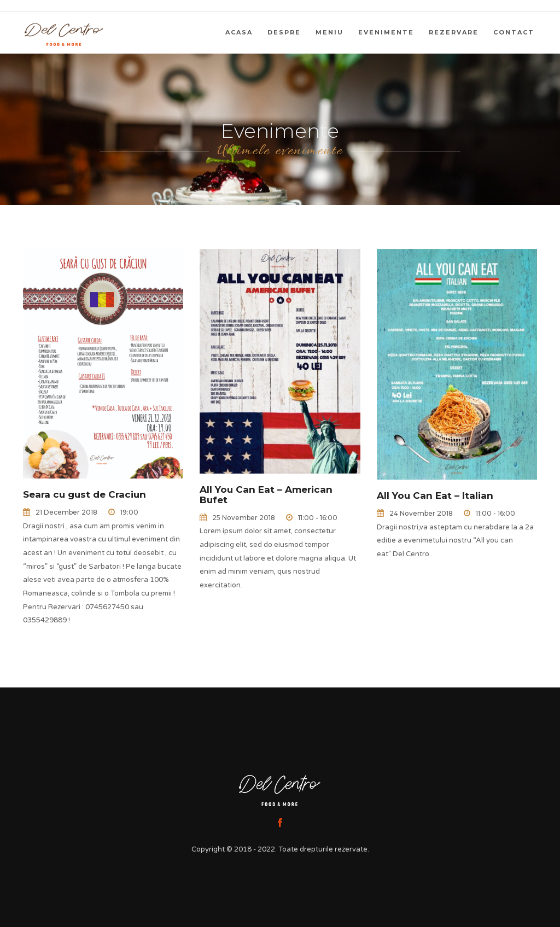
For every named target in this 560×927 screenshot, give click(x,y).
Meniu (329, 32)
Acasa (239, 32)
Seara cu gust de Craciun (84, 494)
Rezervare (454, 32)
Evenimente (386, 32)
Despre (284, 32)
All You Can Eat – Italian (435, 495)
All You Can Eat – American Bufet (266, 495)
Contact (514, 32)
